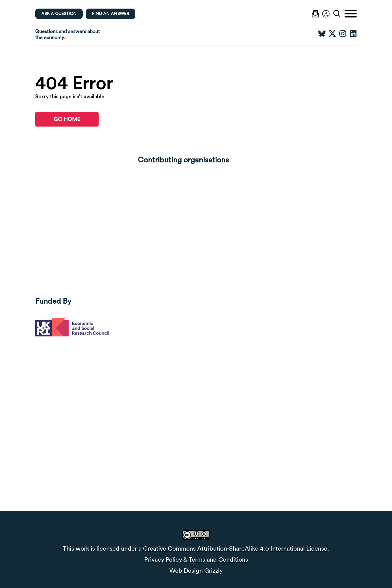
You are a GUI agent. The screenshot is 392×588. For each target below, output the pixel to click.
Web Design (186, 571)
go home (67, 119)
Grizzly (213, 571)
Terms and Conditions (218, 560)
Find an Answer (111, 14)
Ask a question (59, 14)
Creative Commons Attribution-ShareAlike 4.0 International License (235, 549)
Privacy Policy (163, 560)
